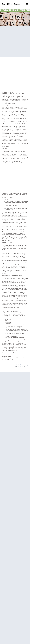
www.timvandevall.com (7, 354)
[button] (27, 4)
